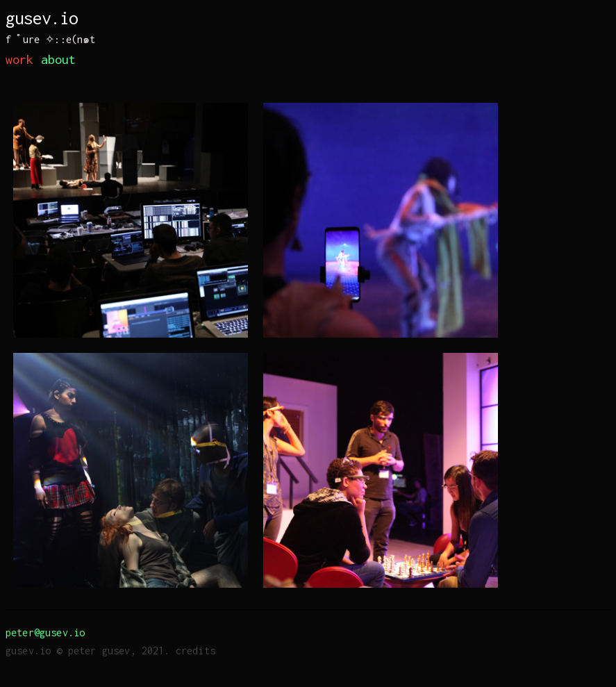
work (20, 59)
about (59, 59)
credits (195, 651)
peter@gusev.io (45, 632)
